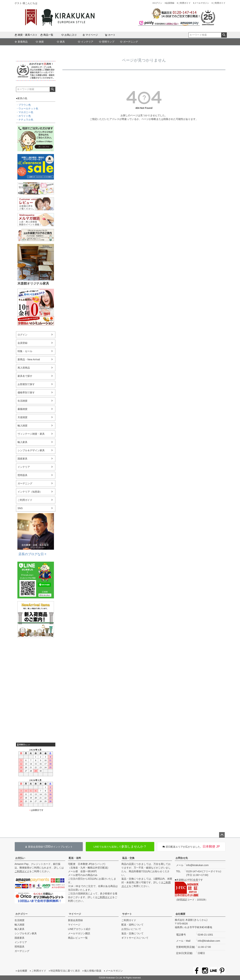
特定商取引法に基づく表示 (65, 971)
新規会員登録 (75, 920)
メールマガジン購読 (79, 933)
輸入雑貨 (22, 426)
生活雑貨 (22, 401)
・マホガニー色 (25, 112)
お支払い (20, 858)
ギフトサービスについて (135, 938)
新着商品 (21, 42)
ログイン (158, 3)
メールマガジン (202, 3)
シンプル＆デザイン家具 (31, 450)
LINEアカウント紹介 (79, 929)
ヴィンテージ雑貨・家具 (31, 434)
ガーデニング (129, 42)
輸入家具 (22, 442)
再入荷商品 (24, 368)
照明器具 (22, 475)
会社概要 (180, 914)
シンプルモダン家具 (26, 933)
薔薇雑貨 (22, 409)
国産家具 (22, 459)
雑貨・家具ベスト (26, 35)
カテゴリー (21, 914)
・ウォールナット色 (27, 108)
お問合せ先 (182, 858)
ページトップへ (222, 835)
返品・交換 (128, 858)
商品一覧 (47, 35)
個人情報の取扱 (93, 971)
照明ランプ (107, 42)
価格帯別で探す (26, 392)
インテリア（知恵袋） (30, 492)
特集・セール (25, 351)
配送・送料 (75, 858)
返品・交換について (132, 933)
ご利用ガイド (184, 3)
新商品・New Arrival (29, 359)
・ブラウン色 (23, 105)
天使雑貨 (22, 417)
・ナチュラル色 (25, 120)
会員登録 (170, 3)
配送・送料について (132, 925)
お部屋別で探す (26, 384)
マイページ (90, 35)
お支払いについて (131, 929)
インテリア (86, 42)
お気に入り (69, 35)
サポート (127, 914)
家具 (61, 42)
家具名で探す (25, 376)
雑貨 (40, 42)
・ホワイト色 (23, 116)
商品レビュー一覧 (78, 938)
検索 (224, 35)
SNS (20, 508)
